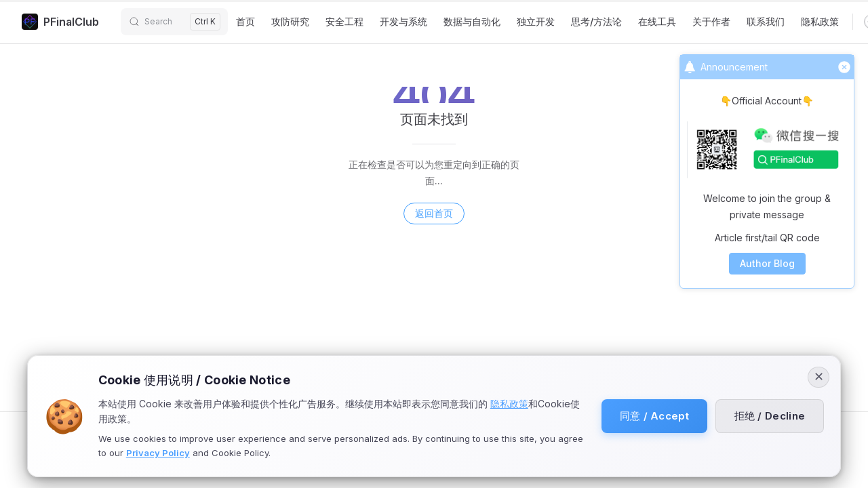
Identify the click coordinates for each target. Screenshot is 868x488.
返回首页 (434, 213)
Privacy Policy (158, 453)
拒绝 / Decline (769, 416)
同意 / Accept (652, 416)
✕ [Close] (819, 377)
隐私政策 (509, 404)
